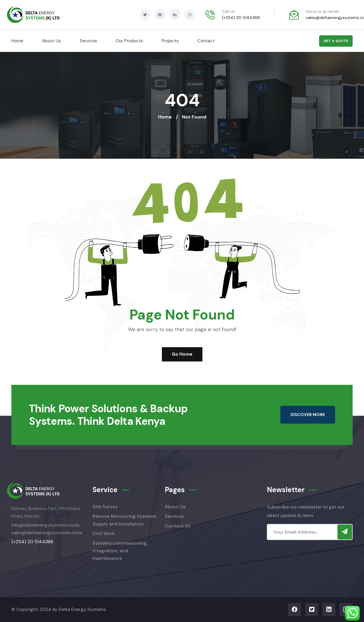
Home (17, 41)
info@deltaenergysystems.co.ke (45, 525)
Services (88, 41)
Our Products (129, 41)
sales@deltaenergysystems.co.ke (47, 533)
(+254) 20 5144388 (241, 18)
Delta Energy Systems (82, 609)
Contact (206, 41)
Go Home (182, 354)
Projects (170, 41)
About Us (51, 41)
